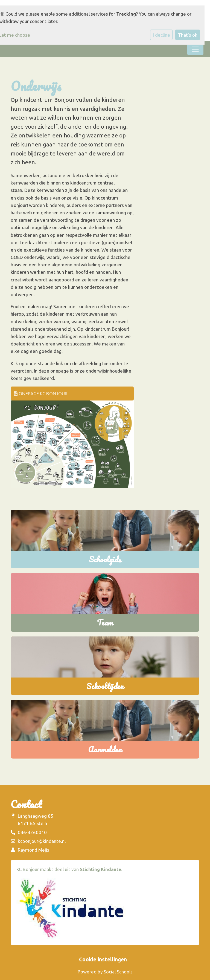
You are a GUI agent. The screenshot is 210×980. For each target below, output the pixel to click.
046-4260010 (32, 832)
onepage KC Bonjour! (41, 394)
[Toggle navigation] (195, 49)
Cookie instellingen (103, 960)
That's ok (188, 35)
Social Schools (118, 972)
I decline (161, 35)
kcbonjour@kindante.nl (42, 841)
